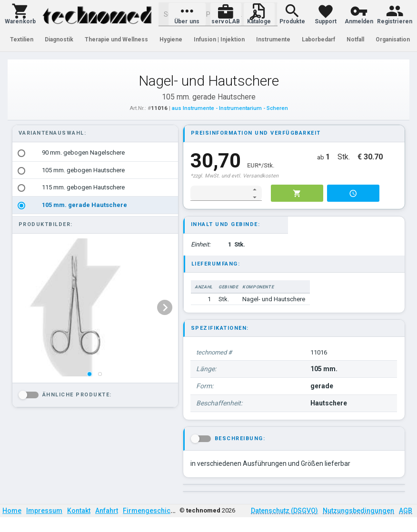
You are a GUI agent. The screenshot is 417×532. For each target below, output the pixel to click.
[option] (95, 153)
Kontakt (79, 511)
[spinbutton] (220, 193)
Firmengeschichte (151, 511)
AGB (406, 511)
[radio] (21, 153)
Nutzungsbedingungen (358, 511)
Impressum (44, 511)
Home (12, 511)
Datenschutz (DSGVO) (284, 511)
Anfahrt (107, 511)
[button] (20, 14)
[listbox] (95, 179)
